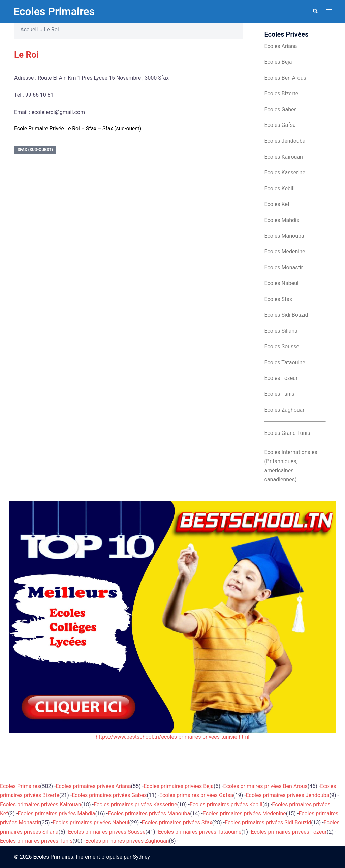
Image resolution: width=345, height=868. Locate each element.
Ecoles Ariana (281, 46)
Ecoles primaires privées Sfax (177, 823)
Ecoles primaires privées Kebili (226, 804)
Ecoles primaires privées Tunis (36, 841)
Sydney (141, 857)
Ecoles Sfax (278, 299)
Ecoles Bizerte (281, 94)
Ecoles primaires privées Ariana (93, 786)
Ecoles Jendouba (285, 141)
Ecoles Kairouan (284, 157)
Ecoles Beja (278, 62)
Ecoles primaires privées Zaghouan (127, 841)
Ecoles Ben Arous (285, 78)
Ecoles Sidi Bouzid (286, 315)
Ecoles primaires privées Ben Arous (265, 786)
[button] (315, 11)
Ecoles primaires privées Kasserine (135, 804)
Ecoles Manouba (284, 236)
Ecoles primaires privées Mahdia (56, 814)
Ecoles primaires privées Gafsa (196, 795)
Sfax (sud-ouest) (35, 150)
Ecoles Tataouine (285, 362)
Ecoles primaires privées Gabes (109, 795)
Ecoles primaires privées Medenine (244, 814)
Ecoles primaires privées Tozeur (289, 832)
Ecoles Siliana (281, 331)
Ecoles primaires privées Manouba (149, 814)
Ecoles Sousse (282, 347)
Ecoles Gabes (281, 109)
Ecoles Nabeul (281, 283)
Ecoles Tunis (279, 394)
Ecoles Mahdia (282, 220)
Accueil (29, 30)
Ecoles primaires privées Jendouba (288, 795)
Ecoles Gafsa (280, 125)
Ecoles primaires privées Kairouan (40, 804)
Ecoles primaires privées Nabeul (91, 823)
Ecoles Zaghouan (285, 410)
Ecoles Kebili (280, 188)
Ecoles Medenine (285, 251)
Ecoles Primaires (54, 11)
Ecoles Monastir (284, 267)
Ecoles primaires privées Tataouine (200, 832)
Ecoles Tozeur (281, 378)
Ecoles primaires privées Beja (179, 786)
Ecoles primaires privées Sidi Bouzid (268, 823)
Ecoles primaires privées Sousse (107, 832)
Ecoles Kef (277, 204)
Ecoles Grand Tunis (287, 433)
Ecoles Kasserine (285, 173)
